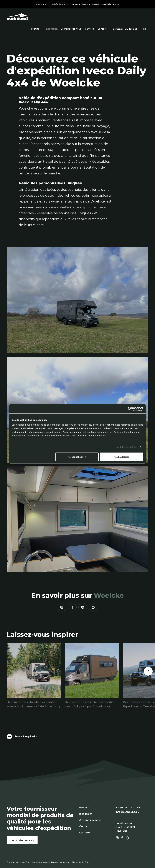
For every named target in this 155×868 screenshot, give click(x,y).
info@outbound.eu (127, 812)
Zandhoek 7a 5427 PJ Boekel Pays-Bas (125, 827)
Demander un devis (124, 29)
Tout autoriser (122, 457)
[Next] (148, 671)
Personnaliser (77, 457)
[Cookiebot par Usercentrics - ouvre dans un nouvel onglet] (130, 409)
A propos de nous (71, 29)
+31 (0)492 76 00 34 (128, 808)
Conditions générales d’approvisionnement (51, 862)
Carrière (89, 29)
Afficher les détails (127, 447)
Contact (102, 29)
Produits (36, 29)
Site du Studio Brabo (81, 862)
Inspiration (52, 29)
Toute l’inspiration (26, 736)
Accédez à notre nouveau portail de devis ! (96, 4)
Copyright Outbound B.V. (18, 862)
